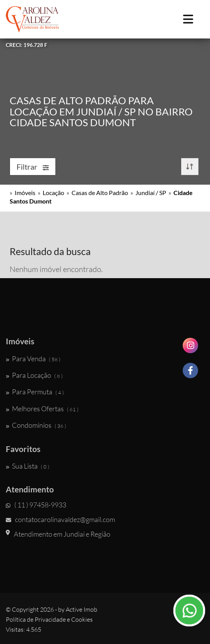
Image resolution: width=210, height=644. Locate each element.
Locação (53, 193)
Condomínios (36, 425)
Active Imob (82, 609)
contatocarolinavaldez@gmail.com (60, 519)
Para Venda (33, 359)
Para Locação (34, 375)
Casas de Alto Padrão (100, 193)
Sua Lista (27, 466)
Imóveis (25, 193)
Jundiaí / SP (151, 193)
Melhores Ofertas (42, 409)
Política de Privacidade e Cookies (49, 619)
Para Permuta (35, 392)
